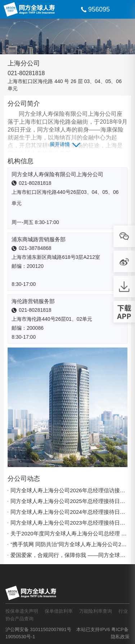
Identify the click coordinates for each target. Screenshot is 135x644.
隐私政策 (120, 637)
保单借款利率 (59, 611)
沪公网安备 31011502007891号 (38, 629)
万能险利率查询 (96, 611)
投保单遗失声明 (22, 611)
